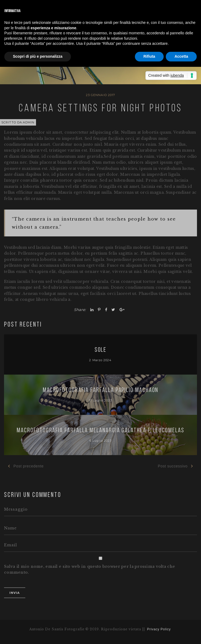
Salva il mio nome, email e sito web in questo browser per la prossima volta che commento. (89, 569)
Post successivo (175, 466)
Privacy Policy (159, 629)
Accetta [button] (181, 56)
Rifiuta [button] (149, 56)
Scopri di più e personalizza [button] (38, 56)
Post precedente (26, 466)
